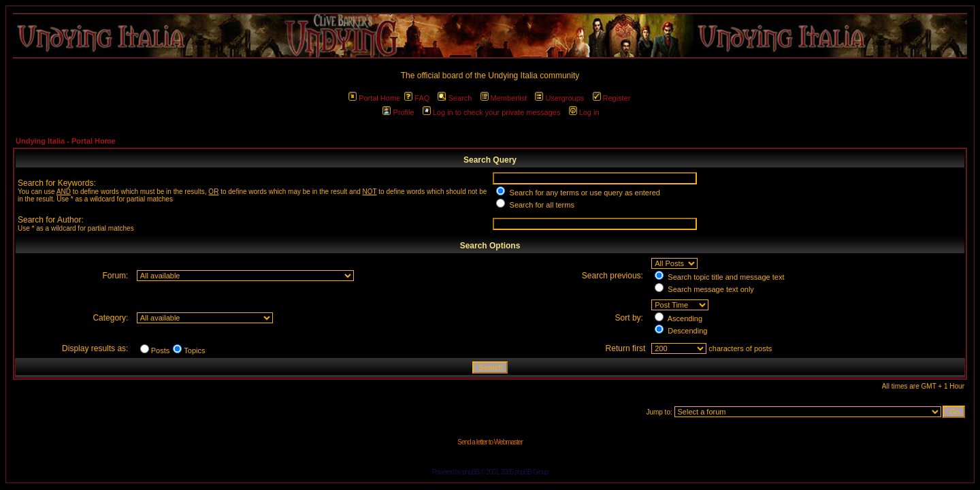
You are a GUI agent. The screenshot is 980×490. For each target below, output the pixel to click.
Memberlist (504, 98)
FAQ (417, 98)
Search (455, 98)
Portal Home (374, 98)
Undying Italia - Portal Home (66, 141)
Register (612, 98)
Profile (398, 112)
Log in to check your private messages (492, 112)
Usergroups (559, 98)
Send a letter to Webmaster (490, 442)
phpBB (471, 472)
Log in (584, 112)
